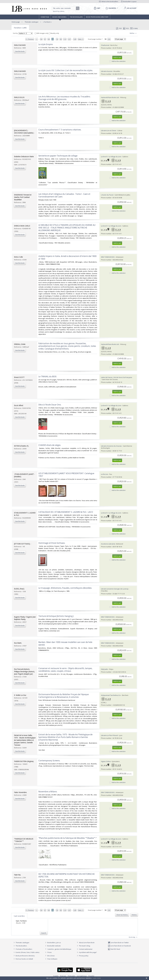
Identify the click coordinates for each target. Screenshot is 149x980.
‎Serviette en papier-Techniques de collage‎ (58, 156)
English (56, 976)
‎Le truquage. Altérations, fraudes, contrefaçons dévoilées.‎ (65, 588)
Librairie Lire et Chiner (109, 131)
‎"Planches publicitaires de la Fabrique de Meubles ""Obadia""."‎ (68, 838)
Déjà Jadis (104, 669)
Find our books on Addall (23, 959)
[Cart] (97, 8)
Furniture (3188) (20, 28)
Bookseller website (53, 946)
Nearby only (54, 33)
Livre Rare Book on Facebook (119, 946)
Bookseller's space (129, 1)
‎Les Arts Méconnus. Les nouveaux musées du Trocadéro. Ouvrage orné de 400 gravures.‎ (64, 98)
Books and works (59, 17)
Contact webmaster (84, 949)
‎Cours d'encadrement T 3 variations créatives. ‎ (60, 130)
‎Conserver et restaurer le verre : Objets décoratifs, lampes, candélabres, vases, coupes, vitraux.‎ (65, 670)
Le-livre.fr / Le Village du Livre (111, 157)
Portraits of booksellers (24, 949)
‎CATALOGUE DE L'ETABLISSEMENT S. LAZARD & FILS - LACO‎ (66, 512)
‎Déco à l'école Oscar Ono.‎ (50, 405)
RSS (126, 28)
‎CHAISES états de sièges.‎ (50, 445)
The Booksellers (76, 17)
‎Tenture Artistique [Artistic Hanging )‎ (56, 616)
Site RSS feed (114, 949)
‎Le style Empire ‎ (46, 44)
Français (63, 976)
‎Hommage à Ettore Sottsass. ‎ (52, 543)
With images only (42, 33)
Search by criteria (59, 11)
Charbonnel (105, 45)
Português (72, 976)
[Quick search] (65, 8)
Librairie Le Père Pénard (109, 735)
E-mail (134, 28)
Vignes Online (106, 761)
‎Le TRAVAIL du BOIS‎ (47, 376)
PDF (119, 28)
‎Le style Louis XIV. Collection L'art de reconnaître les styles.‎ (66, 70)
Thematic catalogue (31, 22)
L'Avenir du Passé (107, 195)
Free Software (52, 959)
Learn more (97, 978)
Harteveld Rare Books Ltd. (110, 97)
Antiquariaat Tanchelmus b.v (111, 695)
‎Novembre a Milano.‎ (48, 792)
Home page (45, 17)
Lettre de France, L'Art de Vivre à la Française (117, 377)
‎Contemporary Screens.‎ (49, 761)
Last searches (19, 916)
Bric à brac (51, 956)
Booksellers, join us (53, 943)
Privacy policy (82, 956)
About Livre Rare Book (87, 943)
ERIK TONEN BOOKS (108, 257)
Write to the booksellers (109, 1)
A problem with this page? (87, 952)
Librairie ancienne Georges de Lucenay (115, 589)
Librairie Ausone (107, 71)
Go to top (133, 937)
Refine (133, 33)
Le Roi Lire (105, 474)
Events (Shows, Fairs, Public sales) (26, 952)
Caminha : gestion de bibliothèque (59, 949)
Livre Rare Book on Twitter (118, 943)
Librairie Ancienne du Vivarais (111, 446)
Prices (50, 952)
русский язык (82, 976)
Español (91, 976)
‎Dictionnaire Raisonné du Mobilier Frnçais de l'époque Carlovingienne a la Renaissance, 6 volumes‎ (64, 696)
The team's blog (83, 946)
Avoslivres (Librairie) (108, 544)
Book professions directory (97, 17)
